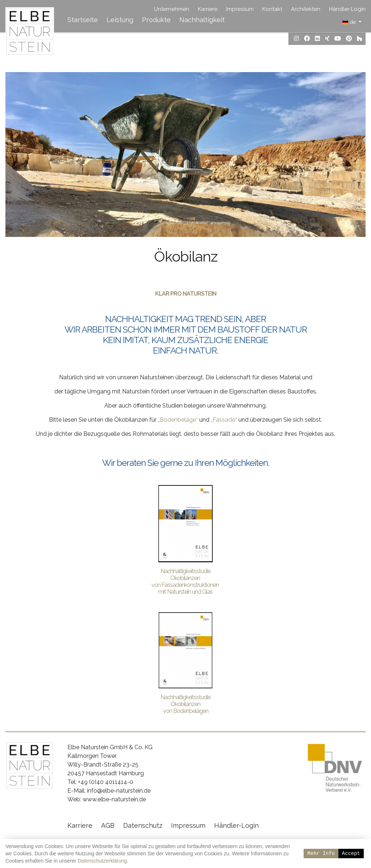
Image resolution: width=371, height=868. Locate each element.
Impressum (240, 9)
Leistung (120, 20)
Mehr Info (321, 853)
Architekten (306, 9)
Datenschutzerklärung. (103, 861)
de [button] (350, 22)
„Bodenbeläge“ (178, 420)
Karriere (208, 9)
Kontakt (272, 9)
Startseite (83, 20)
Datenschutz (143, 826)
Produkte (156, 20)
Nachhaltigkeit (202, 20)
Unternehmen (172, 9)
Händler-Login (347, 9)
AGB (108, 826)
